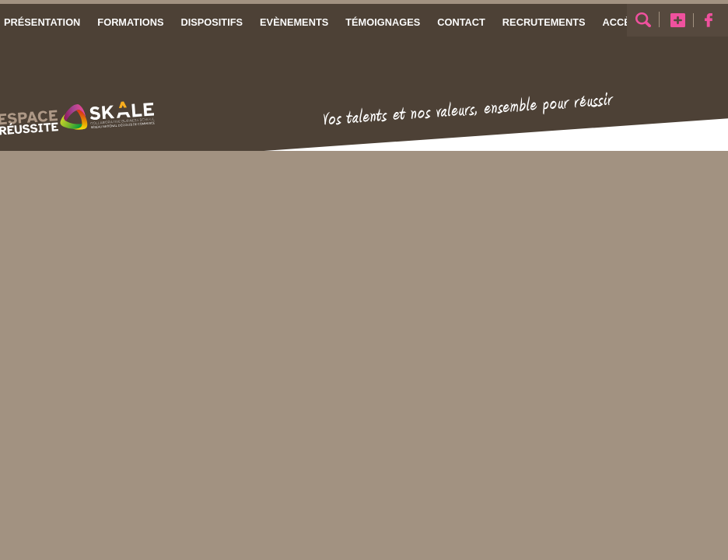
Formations (130, 22)
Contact (461, 22)
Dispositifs (212, 22)
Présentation (42, 22)
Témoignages (383, 22)
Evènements (294, 22)
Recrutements (544, 22)
